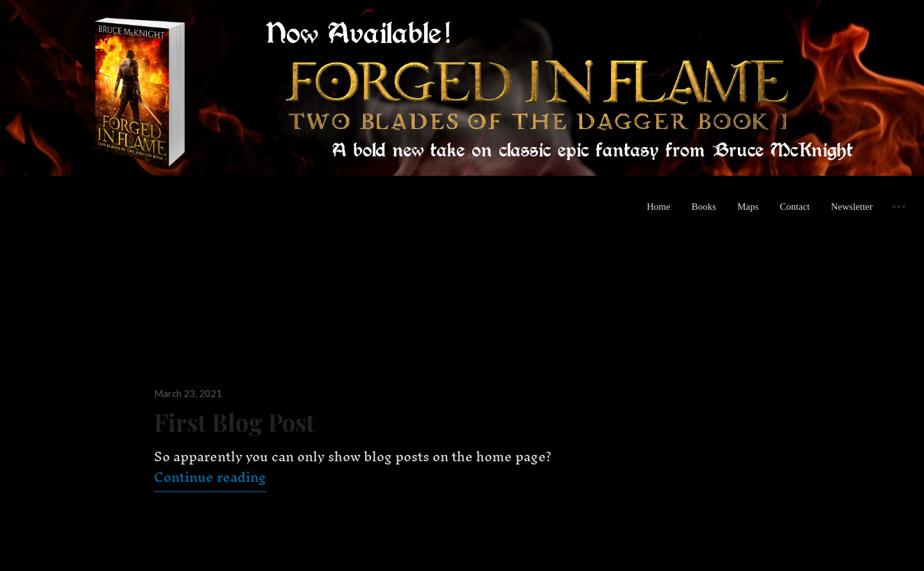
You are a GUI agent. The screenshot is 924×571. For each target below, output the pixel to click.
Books (704, 207)
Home (659, 207)
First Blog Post (234, 422)
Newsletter (852, 207)
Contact (795, 207)
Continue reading (210, 477)
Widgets (899, 216)
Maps (748, 207)
